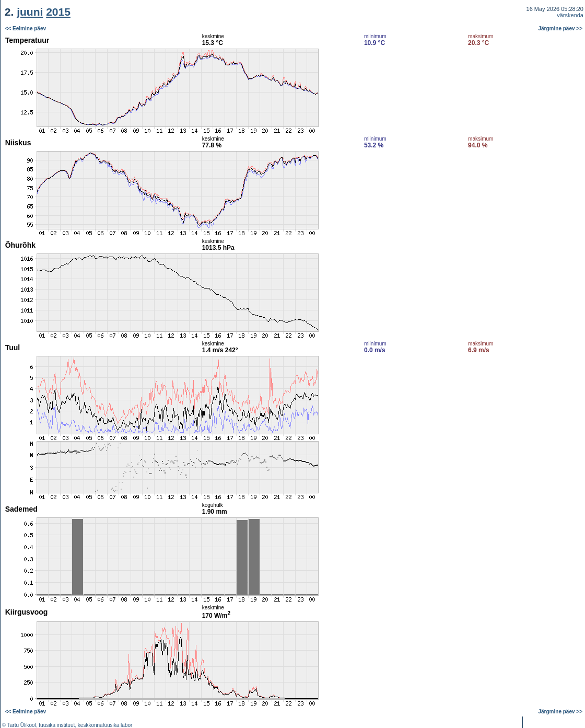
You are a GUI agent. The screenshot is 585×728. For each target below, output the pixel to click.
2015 (58, 12)
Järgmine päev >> (561, 28)
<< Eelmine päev (26, 28)
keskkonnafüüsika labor (105, 725)
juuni (30, 12)
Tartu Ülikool (22, 725)
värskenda (570, 15)
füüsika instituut (57, 725)
